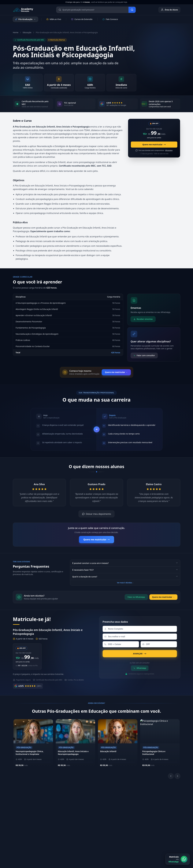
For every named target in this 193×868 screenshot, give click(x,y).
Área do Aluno (169, 10)
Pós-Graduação (26, 19)
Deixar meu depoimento (96, 514)
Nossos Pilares (55, 804)
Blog (155, 826)
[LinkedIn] (126, 812)
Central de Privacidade (170, 841)
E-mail (155, 817)
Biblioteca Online (126, 804)
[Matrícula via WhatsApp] (178, 859)
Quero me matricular (154, 144)
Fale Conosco (110, 19)
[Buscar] (132, 10)
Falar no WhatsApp (136, 597)
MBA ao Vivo (54, 19)
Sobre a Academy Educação (61, 800)
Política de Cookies (147, 841)
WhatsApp (140, 668)
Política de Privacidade (124, 841)
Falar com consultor (144, 355)
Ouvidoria (157, 821)
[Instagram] (119, 812)
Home (16, 32)
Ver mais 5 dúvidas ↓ (125, 583)
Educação (27, 32)
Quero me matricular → (116, 372)
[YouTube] (132, 812)
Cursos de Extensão (82, 19)
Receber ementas (143, 319)
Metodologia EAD (57, 809)
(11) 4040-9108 (90, 800)
